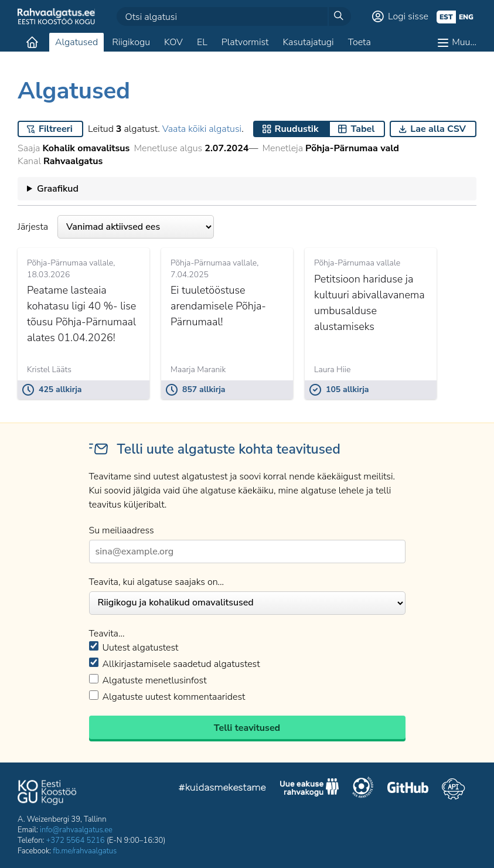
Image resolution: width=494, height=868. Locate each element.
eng (466, 17)
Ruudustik (297, 129)
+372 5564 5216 (76, 840)
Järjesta (116, 227)
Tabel (362, 129)
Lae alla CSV (438, 129)
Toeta (360, 42)
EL (202, 42)
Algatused (76, 42)
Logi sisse (408, 16)
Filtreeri (56, 129)
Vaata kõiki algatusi (202, 129)
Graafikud (58, 189)
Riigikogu (131, 42)
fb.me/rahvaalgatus (85, 851)
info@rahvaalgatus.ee (76, 830)
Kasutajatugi (308, 42)
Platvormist (245, 42)
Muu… (464, 42)
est (446, 17)
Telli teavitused (247, 728)
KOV (173, 42)
